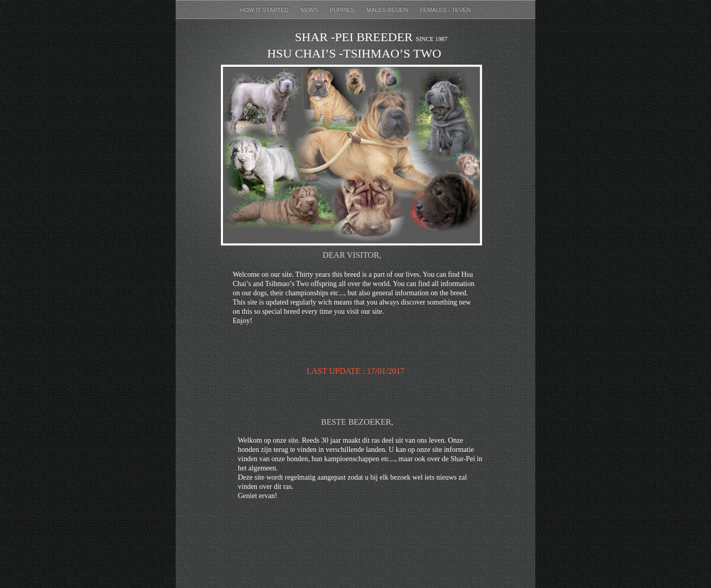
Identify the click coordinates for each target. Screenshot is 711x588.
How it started (265, 10)
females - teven (445, 10)
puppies (343, 10)
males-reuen (388, 10)
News (310, 10)
